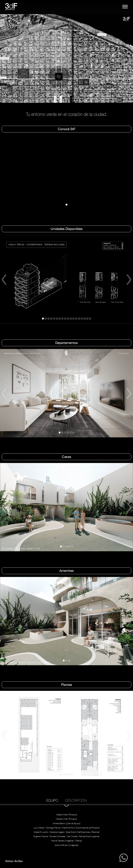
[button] (5, 59)
